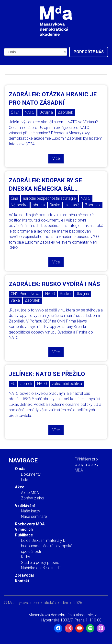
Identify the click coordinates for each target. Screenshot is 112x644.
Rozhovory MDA (30, 524)
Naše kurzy (31, 511)
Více (56, 158)
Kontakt (22, 581)
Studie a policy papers (40, 563)
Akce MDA (30, 493)
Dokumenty (31, 474)
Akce (20, 487)
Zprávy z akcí (33, 498)
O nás (20, 469)
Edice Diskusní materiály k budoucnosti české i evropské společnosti (47, 546)
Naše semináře (34, 516)
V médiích (24, 529)
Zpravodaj (24, 575)
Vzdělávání (25, 506)
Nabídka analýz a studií (41, 568)
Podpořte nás (89, 52)
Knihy (26, 557)
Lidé (25, 480)
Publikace (24, 535)
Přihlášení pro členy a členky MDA (87, 465)
